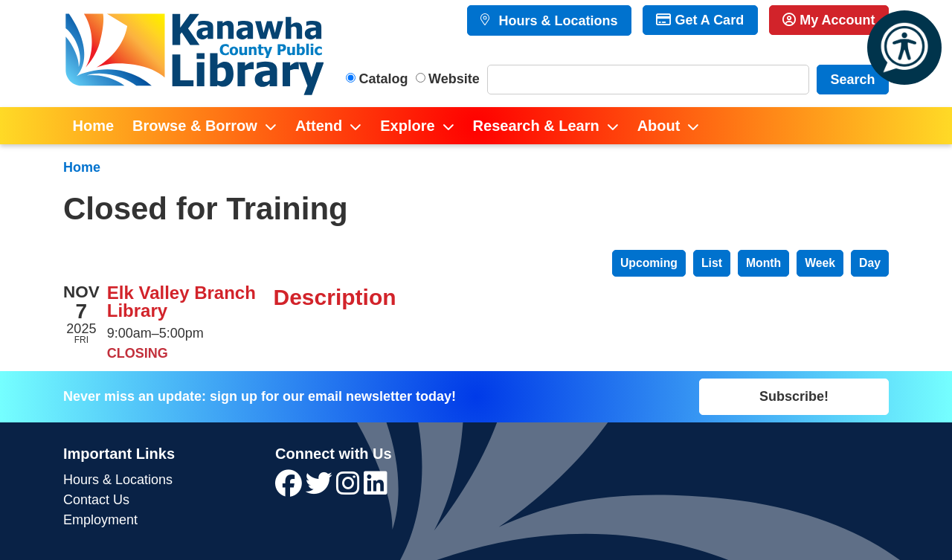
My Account (829, 20)
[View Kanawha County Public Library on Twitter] (321, 489)
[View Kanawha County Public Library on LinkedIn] (376, 489)
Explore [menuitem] (407, 126)
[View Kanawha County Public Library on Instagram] (350, 489)
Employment (100, 520)
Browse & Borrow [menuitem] (195, 126)
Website (454, 79)
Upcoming (649, 263)
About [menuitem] (659, 126)
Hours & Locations (556, 21)
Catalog (384, 79)
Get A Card (700, 20)
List (712, 263)
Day (870, 263)
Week (820, 263)
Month (763, 263)
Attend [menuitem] (319, 126)
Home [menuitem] (94, 126)
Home (82, 167)
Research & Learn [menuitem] (536, 126)
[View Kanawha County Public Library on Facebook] (290, 489)
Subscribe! (794, 396)
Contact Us (96, 500)
